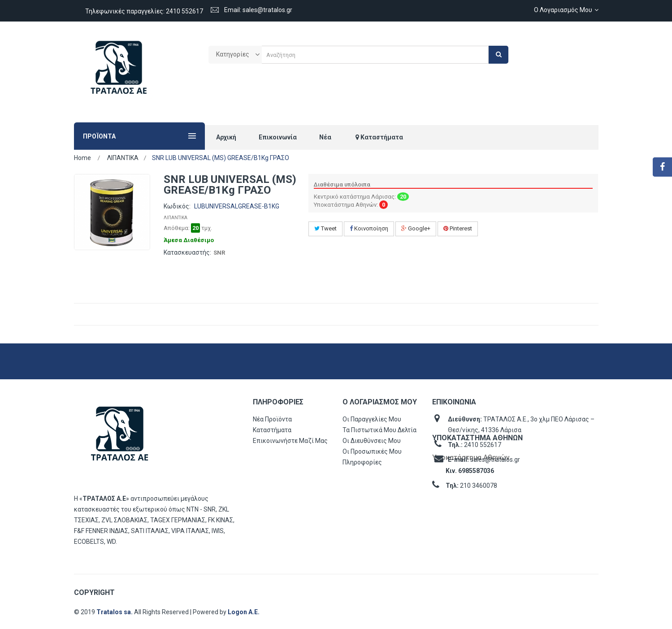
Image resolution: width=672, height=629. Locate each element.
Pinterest (458, 228)
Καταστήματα (272, 430)
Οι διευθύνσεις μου (372, 441)
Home (82, 158)
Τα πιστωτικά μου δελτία (379, 430)
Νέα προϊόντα (272, 419)
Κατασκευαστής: (187, 252)
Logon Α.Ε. (244, 612)
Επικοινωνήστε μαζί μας (290, 441)
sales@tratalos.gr (495, 460)
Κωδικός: (177, 206)
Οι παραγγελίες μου (372, 419)
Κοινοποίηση (369, 228)
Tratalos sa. (115, 612)
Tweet (325, 228)
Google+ (416, 228)
